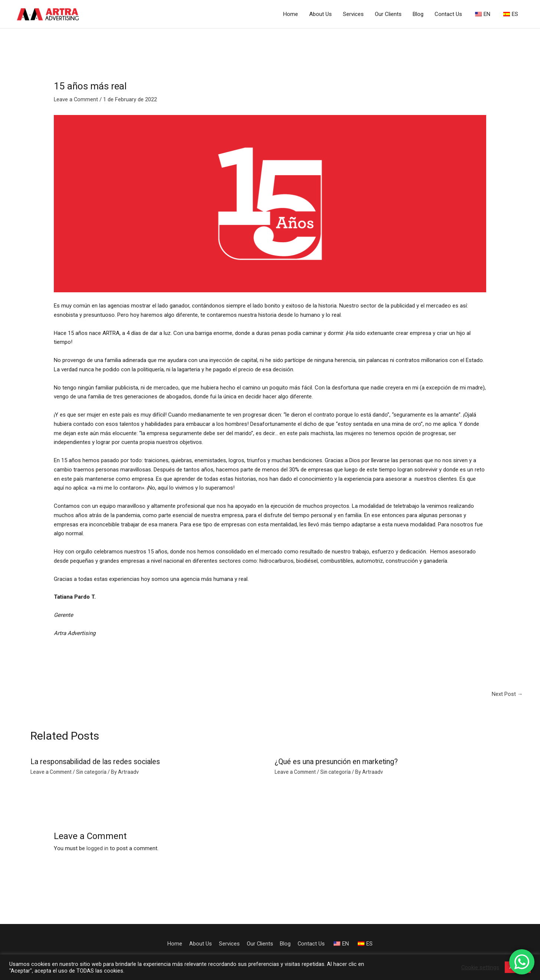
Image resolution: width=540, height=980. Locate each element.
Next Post (507, 694)
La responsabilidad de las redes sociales (96, 762)
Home (291, 14)
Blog (418, 14)
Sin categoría (93, 772)
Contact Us (448, 14)
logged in (97, 848)
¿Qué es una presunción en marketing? (337, 762)
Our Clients (388, 14)
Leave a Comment (76, 100)
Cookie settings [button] (480, 967)
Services (353, 14)
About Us (320, 14)
